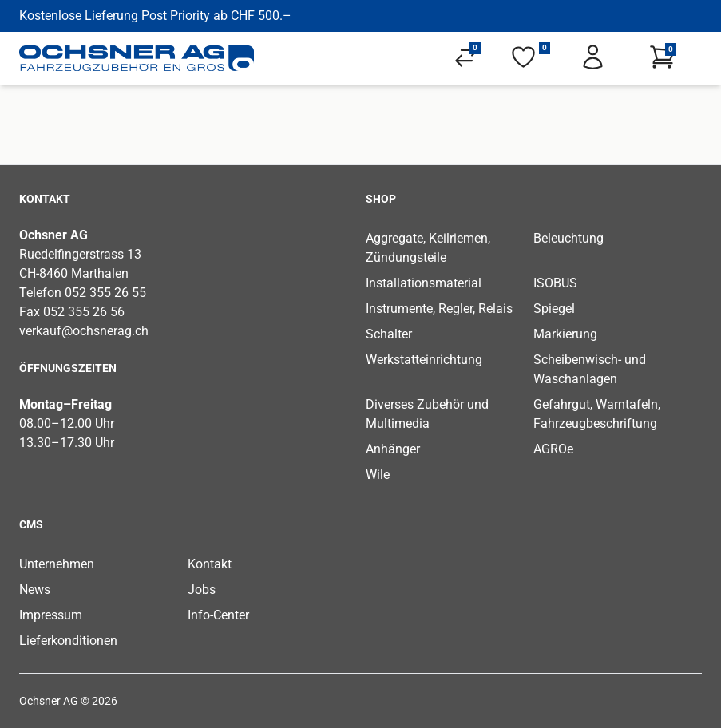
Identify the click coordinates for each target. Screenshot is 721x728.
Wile (378, 475)
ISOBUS (555, 283)
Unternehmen (57, 564)
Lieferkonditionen (68, 641)
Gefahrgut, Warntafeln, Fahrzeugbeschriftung (597, 414)
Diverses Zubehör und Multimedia (427, 414)
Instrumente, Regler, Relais (439, 309)
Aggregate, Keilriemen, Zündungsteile (428, 248)
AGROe (553, 449)
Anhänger (393, 449)
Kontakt (210, 564)
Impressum (51, 615)
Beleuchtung (568, 238)
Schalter (389, 334)
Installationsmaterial (424, 283)
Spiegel (554, 309)
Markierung (565, 334)
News (35, 590)
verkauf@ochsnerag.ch (84, 331)
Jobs (202, 590)
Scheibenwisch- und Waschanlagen (590, 369)
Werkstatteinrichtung (424, 360)
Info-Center (218, 615)
